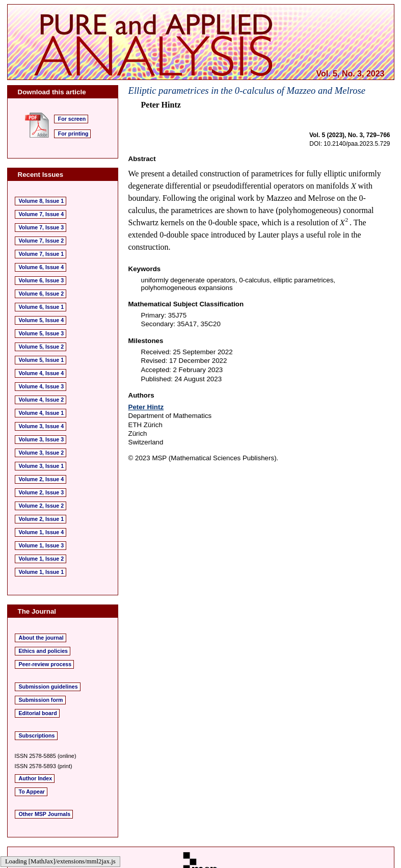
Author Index (36, 778)
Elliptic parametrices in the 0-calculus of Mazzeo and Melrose (247, 90)
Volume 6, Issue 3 (42, 280)
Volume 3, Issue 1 (42, 466)
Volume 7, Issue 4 (42, 214)
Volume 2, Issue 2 (42, 506)
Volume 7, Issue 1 (42, 254)
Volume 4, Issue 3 (42, 386)
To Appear (32, 792)
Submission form (41, 700)
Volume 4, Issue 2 (42, 400)
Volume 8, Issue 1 (42, 201)
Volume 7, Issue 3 (42, 227)
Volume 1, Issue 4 (42, 532)
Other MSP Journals (45, 814)
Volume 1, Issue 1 (42, 572)
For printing (73, 134)
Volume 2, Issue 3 (42, 492)
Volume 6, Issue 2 (42, 294)
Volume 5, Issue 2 (42, 347)
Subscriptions (37, 735)
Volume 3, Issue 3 (42, 439)
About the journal (41, 638)
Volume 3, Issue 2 (42, 453)
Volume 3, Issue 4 (42, 426)
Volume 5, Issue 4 (42, 320)
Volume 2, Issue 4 (42, 479)
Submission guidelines (48, 687)
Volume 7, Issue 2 (42, 241)
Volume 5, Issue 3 (42, 333)
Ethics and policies (44, 651)
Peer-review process (45, 664)
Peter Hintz (146, 407)
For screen (72, 119)
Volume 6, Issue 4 (42, 267)
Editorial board (38, 713)
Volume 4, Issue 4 (42, 373)
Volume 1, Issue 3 (42, 545)
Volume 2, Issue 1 (42, 519)
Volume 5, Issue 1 (42, 360)
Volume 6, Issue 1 (42, 307)
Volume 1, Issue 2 (42, 559)
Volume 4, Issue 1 (42, 413)
